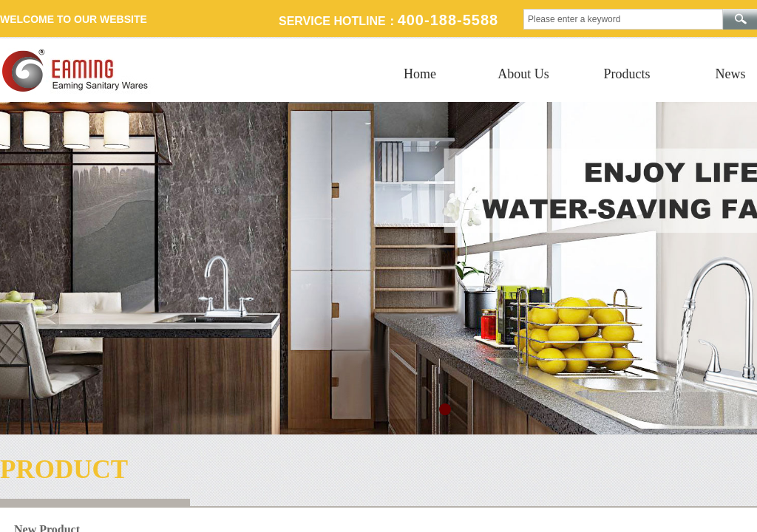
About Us (523, 74)
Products (627, 74)
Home (420, 74)
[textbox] (623, 19)
